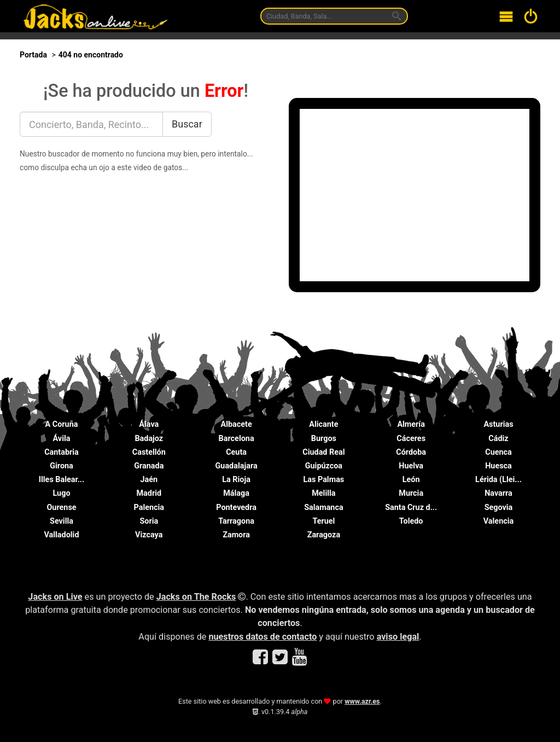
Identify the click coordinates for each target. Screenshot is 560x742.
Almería (411, 424)
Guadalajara (237, 466)
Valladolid (61, 535)
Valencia (498, 521)
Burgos (324, 439)
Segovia (499, 508)
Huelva (411, 466)
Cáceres (411, 439)
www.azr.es (362, 701)
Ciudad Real (323, 452)
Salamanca (324, 508)
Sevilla (62, 521)
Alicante (323, 424)
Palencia (149, 508)
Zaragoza (324, 535)
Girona (62, 466)
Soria (149, 521)
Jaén (149, 480)
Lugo (61, 493)
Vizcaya (149, 535)
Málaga (236, 493)
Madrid (149, 493)
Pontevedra (236, 508)
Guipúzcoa (324, 466)
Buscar (187, 124)
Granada (149, 466)
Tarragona (236, 521)
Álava (149, 424)
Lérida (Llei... (498, 480)
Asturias (498, 424)
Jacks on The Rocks (196, 597)
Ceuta (236, 452)
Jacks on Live (55, 597)
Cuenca (498, 452)
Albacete (237, 424)
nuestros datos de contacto (262, 637)
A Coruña (62, 424)
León (411, 480)
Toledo (411, 521)
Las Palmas (324, 480)
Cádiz (498, 439)
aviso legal (398, 637)
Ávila (62, 439)
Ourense (61, 508)
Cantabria (62, 452)
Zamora (236, 535)
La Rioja (236, 480)
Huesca (498, 466)
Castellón (149, 452)
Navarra (498, 493)
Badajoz (149, 439)
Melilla (323, 493)
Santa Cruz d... (411, 508)
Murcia (411, 493)
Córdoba (411, 452)
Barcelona (237, 439)
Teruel (323, 521)
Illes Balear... (62, 480)
